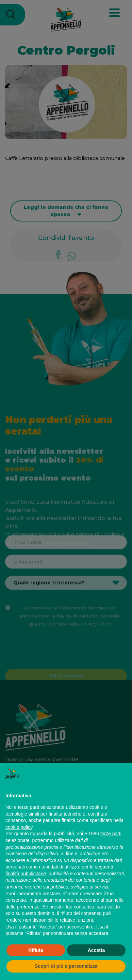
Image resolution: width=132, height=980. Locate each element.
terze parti (111, 834)
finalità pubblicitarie (26, 874)
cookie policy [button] (19, 827)
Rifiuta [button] (36, 950)
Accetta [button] (96, 950)
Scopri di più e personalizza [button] (66, 966)
